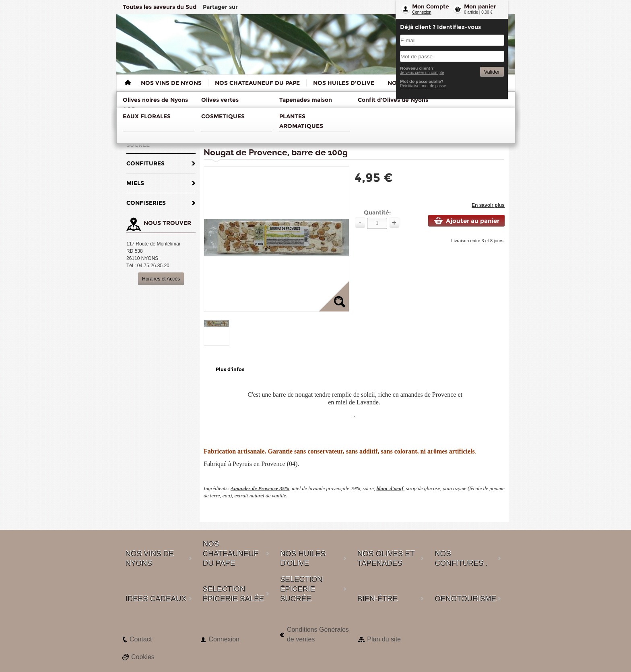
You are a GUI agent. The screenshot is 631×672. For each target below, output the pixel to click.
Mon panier (480, 6)
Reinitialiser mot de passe (423, 86)
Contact (141, 639)
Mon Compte (431, 6)
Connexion (422, 12)
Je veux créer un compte (422, 73)
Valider (492, 72)
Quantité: (377, 212)
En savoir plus (488, 205)
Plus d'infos (230, 369)
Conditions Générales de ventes (318, 634)
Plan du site (384, 639)
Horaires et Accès (161, 279)
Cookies (143, 657)
